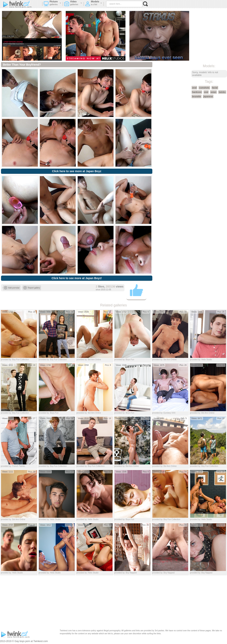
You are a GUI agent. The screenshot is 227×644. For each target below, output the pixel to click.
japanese (208, 96)
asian (213, 92)
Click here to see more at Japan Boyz (77, 171)
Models (94, 4)
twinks (222, 92)
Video (73, 4)
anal (194, 88)
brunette (197, 96)
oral (206, 92)
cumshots (204, 88)
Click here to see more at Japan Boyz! (77, 278)
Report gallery (32, 288)
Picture (52, 4)
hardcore (197, 92)
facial (215, 88)
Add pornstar (12, 288)
